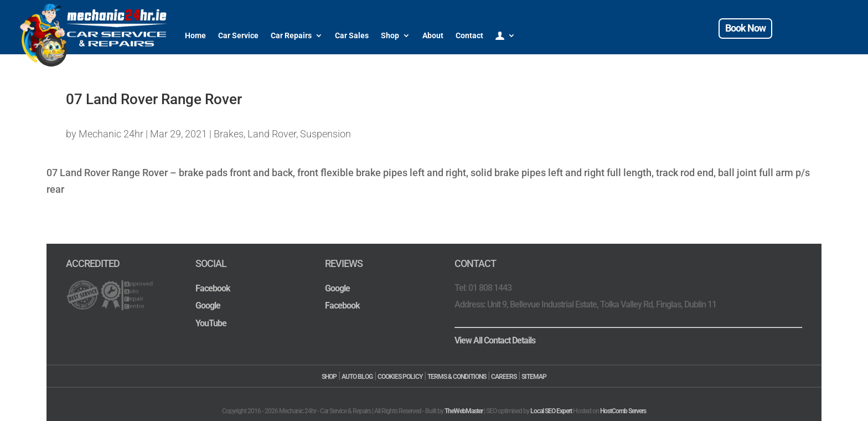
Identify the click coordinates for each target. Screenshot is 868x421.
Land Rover (272, 134)
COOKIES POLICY (400, 377)
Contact (469, 35)
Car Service (238, 35)
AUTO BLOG (357, 377)
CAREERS (504, 377)
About (433, 35)
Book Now (745, 28)
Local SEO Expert (551, 411)
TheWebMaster (464, 411)
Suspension (325, 134)
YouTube (211, 323)
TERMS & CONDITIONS (457, 377)
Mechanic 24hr (111, 134)
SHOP (329, 377)
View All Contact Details (495, 340)
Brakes (229, 134)
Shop (390, 35)
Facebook (213, 288)
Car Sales (352, 35)
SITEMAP (534, 377)
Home (195, 35)
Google (208, 306)
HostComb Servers (623, 411)
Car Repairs (291, 35)
